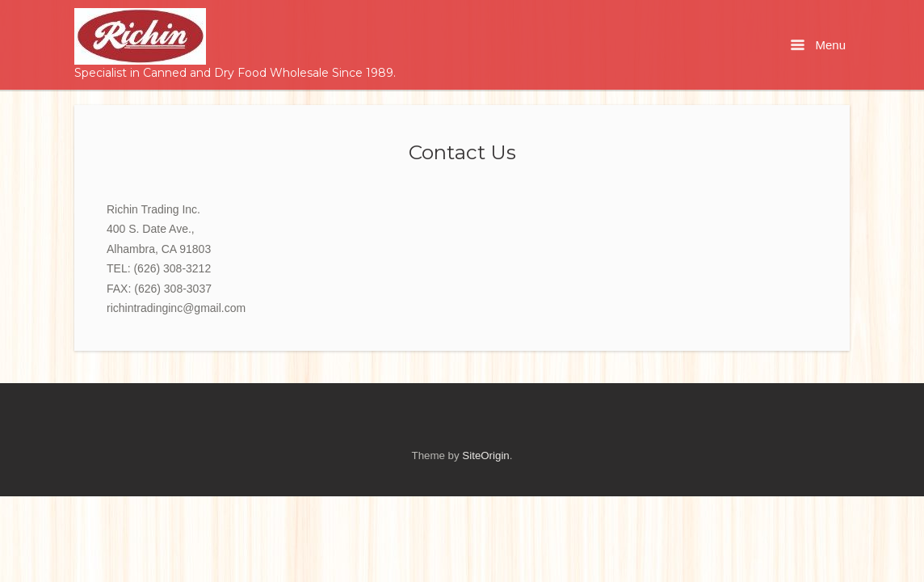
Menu (818, 45)
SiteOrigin (485, 455)
